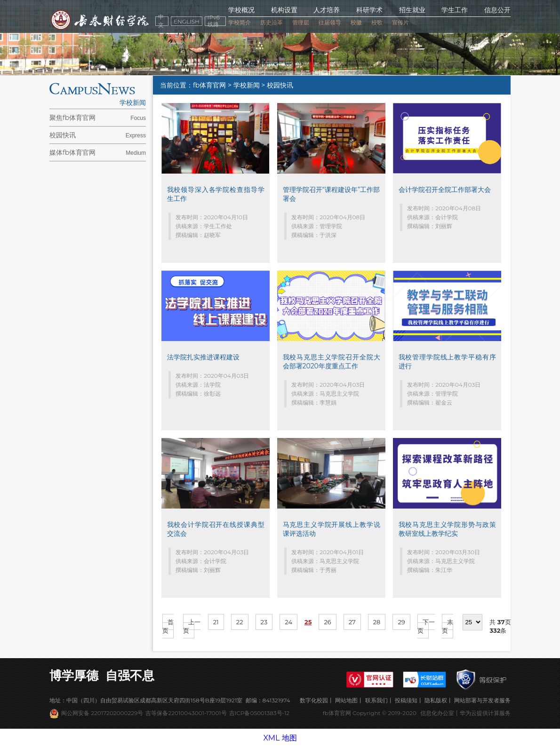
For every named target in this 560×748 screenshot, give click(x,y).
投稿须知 (406, 700)
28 (377, 622)
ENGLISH (187, 21)
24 (288, 622)
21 (216, 622)
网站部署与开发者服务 (482, 700)
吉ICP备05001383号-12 (259, 713)
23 (264, 622)
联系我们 (376, 700)
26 (327, 622)
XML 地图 (280, 738)
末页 (448, 626)
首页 (168, 626)
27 (352, 622)
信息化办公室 (437, 713)
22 (240, 622)
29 (401, 622)
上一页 (192, 626)
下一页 (426, 626)
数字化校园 (314, 700)
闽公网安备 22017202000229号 (102, 713)
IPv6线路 (214, 21)
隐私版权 (436, 700)
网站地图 (346, 700)
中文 (161, 21)
